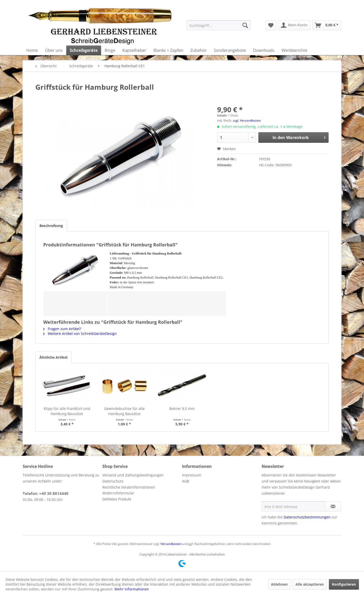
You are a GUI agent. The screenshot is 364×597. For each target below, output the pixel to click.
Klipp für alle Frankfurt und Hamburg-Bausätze (67, 411)
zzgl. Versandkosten (247, 120)
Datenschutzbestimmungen (307, 517)
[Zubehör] (199, 50)
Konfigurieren (344, 584)
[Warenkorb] (327, 25)
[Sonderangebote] (230, 50)
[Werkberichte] (294, 50)
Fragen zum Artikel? (62, 329)
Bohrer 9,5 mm (182, 409)
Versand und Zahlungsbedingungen (133, 475)
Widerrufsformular (118, 493)
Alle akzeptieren (310, 584)
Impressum (192, 475)
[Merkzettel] (271, 25)
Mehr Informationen (132, 589)
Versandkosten (171, 544)
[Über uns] (54, 50)
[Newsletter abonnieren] (333, 507)
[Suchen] (245, 25)
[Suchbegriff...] (219, 25)
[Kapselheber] (134, 50)
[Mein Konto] (294, 25)
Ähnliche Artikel (53, 357)
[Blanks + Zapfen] (168, 50)
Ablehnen (279, 584)
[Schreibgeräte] (84, 50)
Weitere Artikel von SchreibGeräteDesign (80, 334)
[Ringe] (110, 50)
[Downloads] (264, 50)
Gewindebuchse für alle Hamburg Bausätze (124, 411)
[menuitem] (219, 25)
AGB (186, 481)
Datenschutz (113, 481)
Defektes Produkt (117, 499)
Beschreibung (51, 226)
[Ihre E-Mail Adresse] (293, 507)
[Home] (32, 50)
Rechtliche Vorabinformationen (129, 487)
